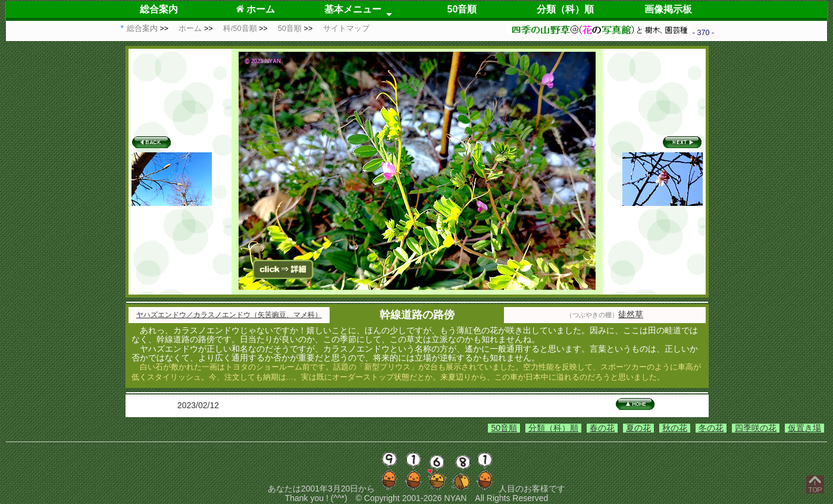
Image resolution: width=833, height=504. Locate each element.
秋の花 (675, 428)
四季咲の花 (756, 428)
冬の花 (711, 428)
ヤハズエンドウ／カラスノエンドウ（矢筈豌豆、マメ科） (229, 315)
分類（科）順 (565, 9)
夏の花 (638, 428)
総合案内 (159, 9)
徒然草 (631, 314)
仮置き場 (804, 428)
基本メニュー (353, 9)
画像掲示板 (668, 9)
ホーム (256, 9)
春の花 (602, 428)
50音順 (462, 9)
